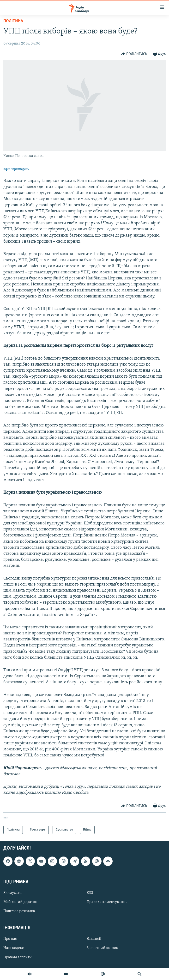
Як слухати (13, 893)
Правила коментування (107, 902)
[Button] (134, 54)
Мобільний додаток (20, 902)
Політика (13, 21)
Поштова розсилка (19, 911)
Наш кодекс (14, 948)
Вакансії (94, 939)
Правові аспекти (18, 957)
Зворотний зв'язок (102, 948)
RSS (90, 893)
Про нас (10, 939)
